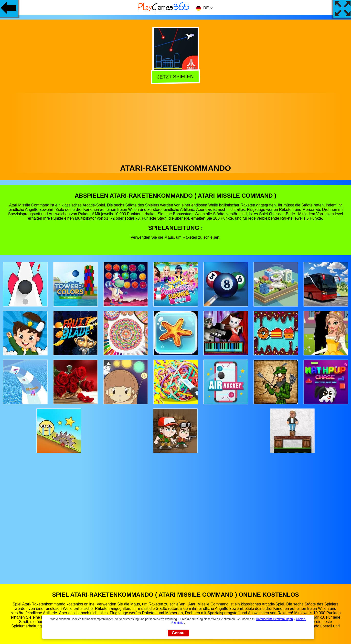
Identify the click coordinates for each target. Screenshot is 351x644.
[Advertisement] (176, 127)
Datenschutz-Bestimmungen (274, 619)
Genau (178, 633)
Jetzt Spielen (175, 76)
